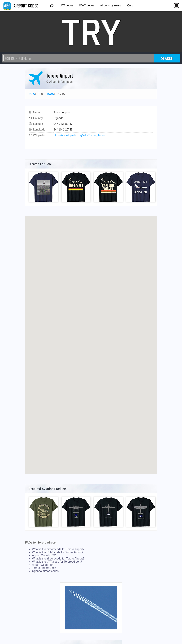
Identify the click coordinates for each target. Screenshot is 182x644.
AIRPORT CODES (21, 6)
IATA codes (66, 5)
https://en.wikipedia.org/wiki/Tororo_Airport (80, 135)
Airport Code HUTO (44, 555)
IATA (32, 94)
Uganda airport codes (45, 571)
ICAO (51, 94)
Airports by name (111, 5)
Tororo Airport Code (44, 568)
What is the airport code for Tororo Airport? (58, 549)
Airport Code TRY (43, 565)
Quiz (130, 5)
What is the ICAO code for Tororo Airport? (58, 552)
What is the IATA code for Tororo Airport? (57, 562)
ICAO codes (87, 5)
